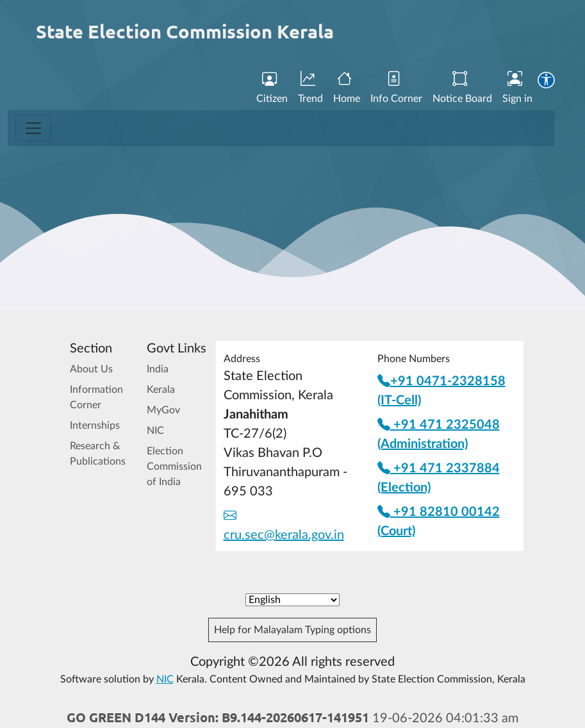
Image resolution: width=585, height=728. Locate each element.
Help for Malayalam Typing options (292, 630)
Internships (95, 426)
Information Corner (96, 397)
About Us (91, 369)
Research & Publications (98, 454)
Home (347, 88)
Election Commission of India (174, 467)
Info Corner (396, 88)
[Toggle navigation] (33, 128)
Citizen (272, 88)
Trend (310, 88)
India (158, 369)
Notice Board (462, 88)
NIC (155, 431)
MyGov (163, 410)
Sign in (517, 88)
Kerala (161, 390)
